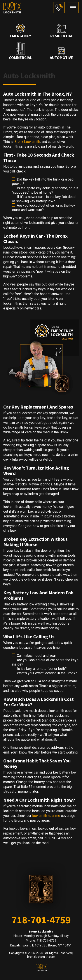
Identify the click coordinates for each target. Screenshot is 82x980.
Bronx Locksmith (27, 142)
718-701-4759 (41, 920)
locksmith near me (46, 816)
